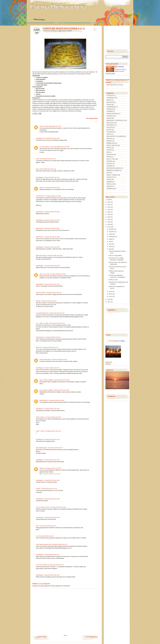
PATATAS (109, 150)
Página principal (39, 19)
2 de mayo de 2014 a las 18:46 (56, 400)
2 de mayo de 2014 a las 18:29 (62, 380)
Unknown (42, 126)
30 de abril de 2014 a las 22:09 (61, 147)
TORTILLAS (110, 184)
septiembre (112, 237)
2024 (109, 202)
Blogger (123, 341)
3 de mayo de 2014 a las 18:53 (52, 480)
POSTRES (109, 161)
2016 (109, 222)
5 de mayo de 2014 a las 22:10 (52, 575)
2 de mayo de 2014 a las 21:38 (52, 409)
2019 (109, 215)
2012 (109, 302)
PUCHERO (110, 166)
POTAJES (109, 164)
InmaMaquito (39, 138)
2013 (109, 299)
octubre (111, 234)
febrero (111, 294)
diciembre (112, 229)
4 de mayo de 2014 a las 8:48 (58, 507)
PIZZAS (109, 157)
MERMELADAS (111, 143)
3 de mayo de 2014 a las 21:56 (52, 499)
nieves (38, 526)
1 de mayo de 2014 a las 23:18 (48, 301)
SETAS (108, 173)
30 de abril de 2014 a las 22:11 (48, 159)
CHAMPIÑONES (111, 107)
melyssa (42, 188)
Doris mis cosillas (40, 293)
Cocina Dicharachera (58, 7)
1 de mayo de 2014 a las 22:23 (54, 293)
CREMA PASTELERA (112, 114)
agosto (111, 239)
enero (111, 296)
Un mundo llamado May (42, 313)
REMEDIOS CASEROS (113, 170)
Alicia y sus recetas (44, 274)
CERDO (109, 105)
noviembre (112, 232)
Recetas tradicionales (45, 359)
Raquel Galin (39, 228)
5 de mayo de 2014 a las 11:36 (46, 536)
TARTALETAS (110, 177)
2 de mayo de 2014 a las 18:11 (52, 368)
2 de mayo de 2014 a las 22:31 (52, 439)
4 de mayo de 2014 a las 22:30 (48, 526)
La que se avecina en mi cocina (52, 474)
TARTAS (69, 31)
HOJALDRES (110, 132)
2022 (109, 207)
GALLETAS (110, 127)
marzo (111, 291)
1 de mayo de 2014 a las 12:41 (52, 177)
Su (37, 536)
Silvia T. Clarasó (40, 417)
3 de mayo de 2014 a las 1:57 (55, 448)
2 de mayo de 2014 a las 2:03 (57, 313)
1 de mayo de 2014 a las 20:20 (55, 255)
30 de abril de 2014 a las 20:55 (52, 138)
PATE (108, 152)
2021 (109, 210)
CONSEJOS (110, 109)
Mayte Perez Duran (41, 255)
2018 (109, 217)
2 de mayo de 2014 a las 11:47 (50, 347)
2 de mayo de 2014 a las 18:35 (62, 390)
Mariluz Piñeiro (44, 400)
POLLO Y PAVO (111, 159)
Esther (38, 159)
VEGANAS (109, 186)
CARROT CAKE (113, 280)
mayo (111, 247)
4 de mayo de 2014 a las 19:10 (52, 517)
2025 (109, 200)
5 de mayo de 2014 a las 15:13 (60, 544)
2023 (109, 205)
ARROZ (109, 100)
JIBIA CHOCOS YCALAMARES (115, 136)
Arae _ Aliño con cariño (42, 323)
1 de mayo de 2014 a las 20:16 (52, 247)
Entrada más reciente (92, 637)
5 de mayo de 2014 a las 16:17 (52, 555)
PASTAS (109, 148)
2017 (109, 219)
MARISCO (109, 141)
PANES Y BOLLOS (112, 145)
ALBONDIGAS (111, 98)
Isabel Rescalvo (40, 337)
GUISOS (109, 130)
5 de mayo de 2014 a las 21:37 (56, 565)
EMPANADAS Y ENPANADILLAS (116, 120)
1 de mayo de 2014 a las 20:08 (52, 237)
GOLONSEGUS (40, 196)
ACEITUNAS (110, 95)
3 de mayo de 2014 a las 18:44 (53, 468)
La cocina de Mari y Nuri (46, 147)
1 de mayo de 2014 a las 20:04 (51, 228)
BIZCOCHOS (110, 102)
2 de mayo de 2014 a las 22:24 (53, 431)
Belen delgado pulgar (41, 448)
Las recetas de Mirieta (42, 565)
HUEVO (109, 134)
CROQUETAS (110, 116)
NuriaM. (38, 489)
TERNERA (109, 182)
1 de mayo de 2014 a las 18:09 (52, 212)
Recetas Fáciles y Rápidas (46, 380)
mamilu (38, 301)
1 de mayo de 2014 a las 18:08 (53, 196)
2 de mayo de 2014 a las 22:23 (53, 417)
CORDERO (110, 111)
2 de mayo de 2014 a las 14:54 (59, 359)
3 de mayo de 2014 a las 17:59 (52, 460)
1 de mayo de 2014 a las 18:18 (52, 220)
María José (39, 347)
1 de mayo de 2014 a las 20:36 (52, 266)
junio (110, 244)
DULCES (109, 118)
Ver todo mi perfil (110, 74)
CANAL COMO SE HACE (43, 507)
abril (110, 249)
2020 (109, 212)
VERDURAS (110, 189)
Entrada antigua (42, 637)
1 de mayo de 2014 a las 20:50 (58, 274)
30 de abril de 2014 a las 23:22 (48, 169)
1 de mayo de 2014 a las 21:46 (52, 284)
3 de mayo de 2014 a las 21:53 (49, 489)
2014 (109, 227)
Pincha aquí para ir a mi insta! (115, 85)
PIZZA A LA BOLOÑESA (115, 256)
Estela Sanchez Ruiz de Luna (43, 544)
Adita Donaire (40, 237)
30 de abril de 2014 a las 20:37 (53, 126)
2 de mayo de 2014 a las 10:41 (53, 337)
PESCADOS (110, 155)
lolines (38, 169)
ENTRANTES (110, 125)
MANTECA (110, 139)
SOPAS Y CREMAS (112, 175)
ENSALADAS (110, 123)
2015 (109, 224)
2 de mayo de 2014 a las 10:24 (57, 323)
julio (110, 242)
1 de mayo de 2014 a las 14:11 (52, 188)
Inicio (65, 635)
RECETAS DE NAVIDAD (113, 168)
